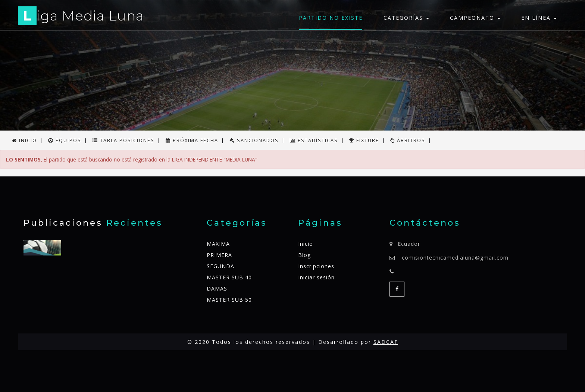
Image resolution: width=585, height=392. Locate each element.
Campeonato (475, 18)
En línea (539, 18)
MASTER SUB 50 (229, 300)
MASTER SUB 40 (229, 277)
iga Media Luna (81, 17)
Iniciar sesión (316, 277)
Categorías (406, 18)
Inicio (306, 244)
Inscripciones (316, 266)
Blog (304, 255)
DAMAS (217, 288)
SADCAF (386, 342)
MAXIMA (218, 244)
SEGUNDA (220, 266)
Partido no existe (331, 18)
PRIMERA (219, 255)
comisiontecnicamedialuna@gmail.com (455, 258)
